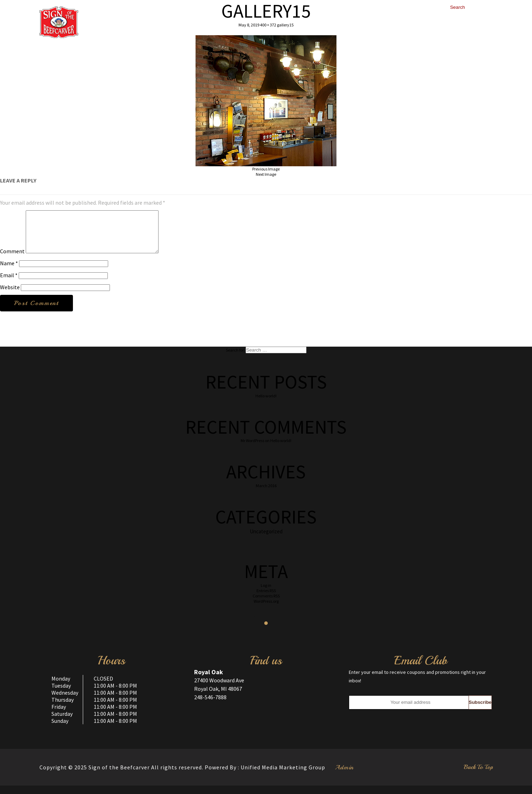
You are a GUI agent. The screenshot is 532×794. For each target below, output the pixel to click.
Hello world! (266, 404)
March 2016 (266, 494)
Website (10, 296)
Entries (266, 599)
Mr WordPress (252, 449)
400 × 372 (268, 25)
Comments (266, 604)
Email (9, 284)
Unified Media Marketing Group (283, 776)
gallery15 (285, 25)
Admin (344, 776)
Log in (266, 594)
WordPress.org (266, 610)
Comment (12, 260)
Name (9, 272)
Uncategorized (266, 540)
